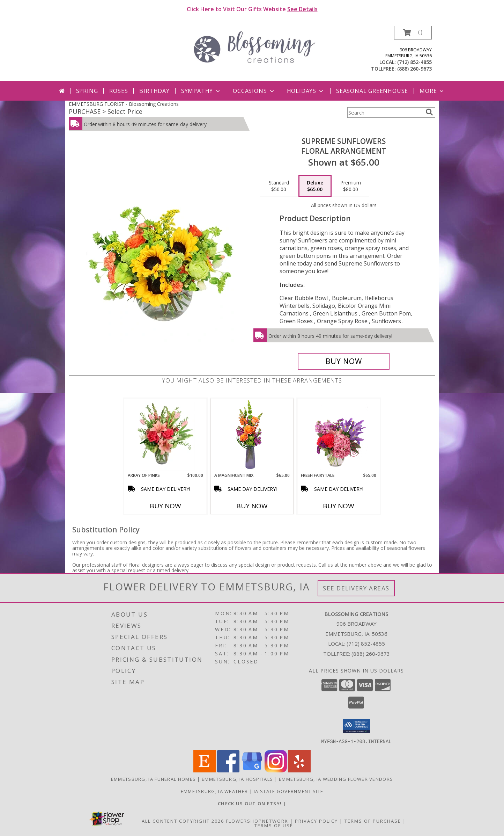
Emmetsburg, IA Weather (214, 791)
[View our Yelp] (299, 770)
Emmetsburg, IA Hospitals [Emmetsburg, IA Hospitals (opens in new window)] (237, 779)
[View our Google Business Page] (252, 770)
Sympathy (201, 91)
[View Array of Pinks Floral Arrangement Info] (166, 435)
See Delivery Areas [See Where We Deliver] (356, 588)
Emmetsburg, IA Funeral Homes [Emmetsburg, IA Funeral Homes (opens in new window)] (153, 779)
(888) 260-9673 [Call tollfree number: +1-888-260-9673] (414, 69)
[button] (413, 33)
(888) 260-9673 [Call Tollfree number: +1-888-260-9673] (371, 654)
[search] (429, 112)
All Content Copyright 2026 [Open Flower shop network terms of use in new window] (183, 821)
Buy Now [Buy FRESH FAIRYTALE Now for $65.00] (339, 506)
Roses (118, 91)
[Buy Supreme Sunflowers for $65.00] (344, 361)
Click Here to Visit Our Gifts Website (252, 9)
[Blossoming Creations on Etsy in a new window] (251, 803)
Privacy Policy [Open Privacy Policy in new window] (316, 821)
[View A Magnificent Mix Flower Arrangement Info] (252, 435)
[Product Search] (385, 112)
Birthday (154, 91)
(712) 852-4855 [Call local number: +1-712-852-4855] (414, 62)
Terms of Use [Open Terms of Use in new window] (274, 825)
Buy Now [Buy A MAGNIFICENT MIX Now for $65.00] (252, 506)
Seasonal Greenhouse (372, 91)
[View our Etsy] (205, 770)
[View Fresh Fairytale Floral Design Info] (339, 435)
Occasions (254, 91)
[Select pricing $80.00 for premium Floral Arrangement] (351, 186)
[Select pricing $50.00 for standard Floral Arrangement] (279, 186)
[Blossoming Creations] (255, 46)
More (432, 91)
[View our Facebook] (228, 770)
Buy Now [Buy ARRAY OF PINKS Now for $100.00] (165, 506)
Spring (87, 91)
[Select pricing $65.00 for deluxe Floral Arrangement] (315, 186)
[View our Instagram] (276, 770)
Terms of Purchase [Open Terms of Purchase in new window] (373, 821)
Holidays (306, 91)
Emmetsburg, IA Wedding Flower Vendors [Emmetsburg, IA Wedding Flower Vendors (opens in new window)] (336, 779)
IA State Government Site (288, 791)
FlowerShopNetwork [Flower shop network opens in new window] (257, 821)
